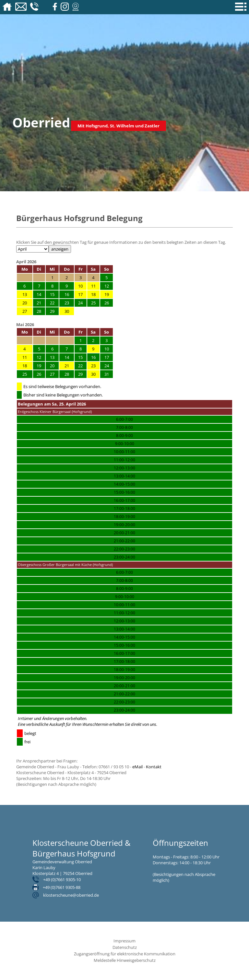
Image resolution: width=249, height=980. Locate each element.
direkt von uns (144, 724)
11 (93, 286)
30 (67, 311)
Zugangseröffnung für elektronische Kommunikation (125, 954)
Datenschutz (125, 947)
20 (25, 303)
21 (67, 366)
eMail (137, 767)
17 (80, 294)
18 (93, 294)
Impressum (124, 941)
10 (80, 286)
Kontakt (154, 767)
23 (93, 366)
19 (107, 294)
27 (25, 311)
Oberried (41, 122)
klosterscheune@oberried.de (71, 895)
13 (25, 294)
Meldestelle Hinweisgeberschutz (125, 960)
